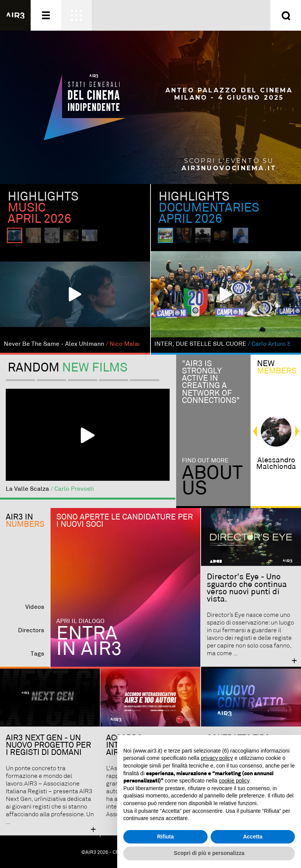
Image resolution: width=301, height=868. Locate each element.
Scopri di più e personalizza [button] (209, 853)
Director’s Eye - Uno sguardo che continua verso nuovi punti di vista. (247, 588)
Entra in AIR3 (89, 642)
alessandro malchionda (276, 464)
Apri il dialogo (80, 621)
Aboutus (212, 481)
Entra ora (227, 9)
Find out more (205, 461)
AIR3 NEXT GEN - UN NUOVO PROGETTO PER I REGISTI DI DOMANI (48, 745)
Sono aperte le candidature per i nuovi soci (125, 521)
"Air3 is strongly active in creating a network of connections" (211, 382)
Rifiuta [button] (165, 837)
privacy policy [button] (217, 758)
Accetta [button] (253, 837)
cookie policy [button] (234, 781)
